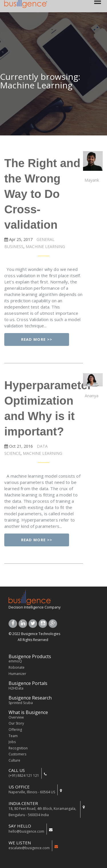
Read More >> (37, 339)
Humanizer (17, 674)
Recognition (18, 748)
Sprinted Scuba (21, 703)
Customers (17, 754)
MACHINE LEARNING (45, 247)
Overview (16, 717)
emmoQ (15, 661)
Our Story (16, 723)
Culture (14, 760)
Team (13, 736)
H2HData (16, 688)
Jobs (12, 742)
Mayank (92, 180)
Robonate (17, 667)
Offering (15, 730)
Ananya (92, 396)
